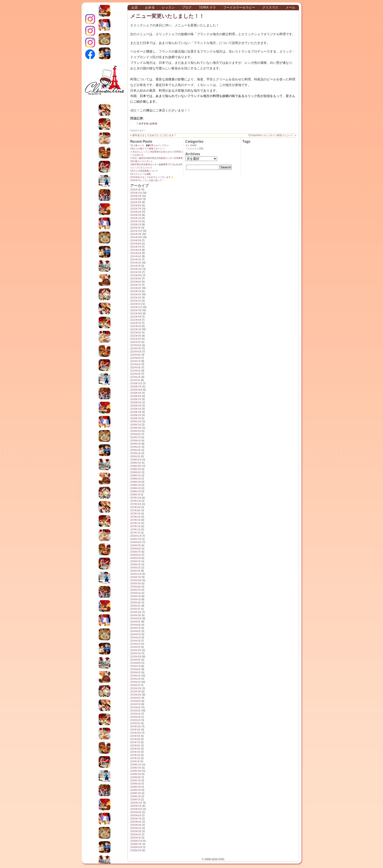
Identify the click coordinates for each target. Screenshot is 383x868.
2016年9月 (136, 545)
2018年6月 (136, 479)
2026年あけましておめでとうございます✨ (152, 177)
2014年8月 (136, 625)
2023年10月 (136, 275)
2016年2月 (135, 568)
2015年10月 (136, 580)
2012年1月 (135, 723)
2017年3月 (135, 526)
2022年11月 (136, 310)
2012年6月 (135, 707)
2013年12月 (136, 650)
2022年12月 (136, 307)
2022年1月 (135, 342)
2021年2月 (135, 377)
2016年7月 (135, 552)
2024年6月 (136, 250)
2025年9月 (136, 202)
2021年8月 (136, 358)
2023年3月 (136, 298)
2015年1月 (135, 609)
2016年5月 (136, 558)
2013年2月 (135, 682)
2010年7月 (135, 781)
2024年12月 (136, 231)
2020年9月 (136, 393)
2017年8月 (135, 510)
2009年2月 (136, 835)
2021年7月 (135, 361)
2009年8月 (136, 815)
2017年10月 (136, 504)
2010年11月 (136, 768)
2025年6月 (136, 212)
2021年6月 (135, 364)
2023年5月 (136, 291)
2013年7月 (135, 666)
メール (290, 7)
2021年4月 (135, 371)
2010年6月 (136, 784)
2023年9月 (136, 279)
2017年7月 (135, 514)
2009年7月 (136, 819)
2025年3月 (136, 221)
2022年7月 (136, 323)
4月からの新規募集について (144, 171)
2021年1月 (135, 380)
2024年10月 (136, 237)
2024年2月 (136, 263)
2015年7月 (135, 590)
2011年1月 (135, 761)
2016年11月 (136, 539)
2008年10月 (136, 847)
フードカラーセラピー (239, 7)
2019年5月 (136, 444)
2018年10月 (136, 466)
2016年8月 (136, 549)
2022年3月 (136, 336)
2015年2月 (136, 606)
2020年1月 (136, 418)
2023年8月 (136, 282)
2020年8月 (136, 396)
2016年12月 (136, 536)
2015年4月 (136, 599)
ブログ (187, 7)
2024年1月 (135, 266)
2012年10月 (136, 695)
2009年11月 (136, 806)
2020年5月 (136, 406)
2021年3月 (135, 374)
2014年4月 (135, 638)
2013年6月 (135, 669)
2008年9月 (136, 850)
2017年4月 (135, 523)
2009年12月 (136, 803)
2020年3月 (136, 412)
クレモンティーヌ (90, 31)
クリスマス (270, 7)
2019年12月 (136, 422)
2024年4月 (136, 256)
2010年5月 (136, 787)
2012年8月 (136, 701)
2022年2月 (136, 339)
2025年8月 (136, 206)
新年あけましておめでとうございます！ (154, 135)
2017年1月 (135, 533)
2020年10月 (136, 390)
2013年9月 (135, 660)
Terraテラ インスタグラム (90, 43)
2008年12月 (136, 841)
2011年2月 (135, 758)
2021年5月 (136, 368)
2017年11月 (136, 501)
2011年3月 (135, 755)
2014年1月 (135, 647)
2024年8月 (136, 244)
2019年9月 (136, 431)
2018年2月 (136, 491)
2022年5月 (136, 329)
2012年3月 (135, 717)
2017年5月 (135, 520)
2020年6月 (136, 402)
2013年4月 (135, 676)
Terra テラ (207, 7)
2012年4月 (135, 714)
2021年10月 (136, 352)
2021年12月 (136, 345)
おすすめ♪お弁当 (148, 124)
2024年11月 (136, 234)
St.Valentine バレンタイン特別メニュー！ (271, 135)
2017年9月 (135, 507)
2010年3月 (136, 793)
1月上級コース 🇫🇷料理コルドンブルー (149, 145)
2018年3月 (136, 488)
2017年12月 (136, 498)
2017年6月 (135, 517)
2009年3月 (136, 831)
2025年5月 (136, 215)
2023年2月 (136, 301)
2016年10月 (136, 542)
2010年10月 (136, 771)
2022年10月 (136, 314)
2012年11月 (136, 692)
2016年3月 (135, 564)
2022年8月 (136, 320)
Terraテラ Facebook (90, 54)
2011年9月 (135, 736)
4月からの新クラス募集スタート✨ (148, 149)
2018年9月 (136, 469)
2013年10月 (136, 657)
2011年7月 (135, 742)
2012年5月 (136, 711)
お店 (135, 7)
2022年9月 (136, 317)
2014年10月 (136, 618)
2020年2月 (136, 415)
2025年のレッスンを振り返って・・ (148, 180)
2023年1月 (135, 304)
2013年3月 (135, 679)
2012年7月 (135, 704)
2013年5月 (135, 673)
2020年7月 (136, 399)
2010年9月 (136, 774)
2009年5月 (136, 825)
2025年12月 (136, 193)
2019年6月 (136, 441)
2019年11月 (136, 425)
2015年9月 (136, 584)
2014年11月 (136, 615)
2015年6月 (136, 593)
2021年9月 (135, 355)
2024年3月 (136, 260)
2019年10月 (136, 428)
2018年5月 (136, 482)
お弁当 (150, 7)
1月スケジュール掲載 (140, 174)
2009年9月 (136, 812)
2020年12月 (136, 383)
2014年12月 (136, 612)
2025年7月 (136, 209)
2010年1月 (135, 800)
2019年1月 (135, 456)
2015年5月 (136, 596)
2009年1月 (136, 838)
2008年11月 (136, 844)
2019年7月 (135, 437)
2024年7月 (136, 247)
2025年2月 (136, 225)
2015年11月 (136, 577)
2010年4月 (136, 790)
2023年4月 (136, 294)
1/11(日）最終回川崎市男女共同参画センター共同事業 (156, 158)
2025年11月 (136, 196)
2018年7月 (135, 476)
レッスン (168, 7)
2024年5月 (136, 253)
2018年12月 (136, 460)
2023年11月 (136, 272)
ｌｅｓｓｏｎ (192, 149)
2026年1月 (135, 190)
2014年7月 (135, 628)
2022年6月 (136, 326)
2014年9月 (135, 622)
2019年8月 (136, 434)
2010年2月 (136, 796)
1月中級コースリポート (142, 161)
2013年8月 (136, 663)
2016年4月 (135, 561)
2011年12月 (136, 727)
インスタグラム (90, 19)
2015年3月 (135, 603)
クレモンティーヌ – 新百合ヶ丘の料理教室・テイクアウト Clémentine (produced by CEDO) (105, 84)
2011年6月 (135, 746)
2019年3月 (135, 450)
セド (142, 130)
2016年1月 (135, 571)
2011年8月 (135, 739)
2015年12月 (136, 574)
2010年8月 (136, 777)
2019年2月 (135, 453)
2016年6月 (136, 555)
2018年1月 (135, 495)
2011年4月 (135, 752)
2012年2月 (135, 720)
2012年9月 (135, 698)
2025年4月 (136, 218)
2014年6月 (135, 631)
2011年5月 (135, 749)
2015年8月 (136, 587)
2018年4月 (136, 485)
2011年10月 (136, 733)
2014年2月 (135, 644)
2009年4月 (136, 828)
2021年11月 (136, 348)
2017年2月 (135, 530)
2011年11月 (135, 730)
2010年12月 (136, 765)
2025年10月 (136, 199)
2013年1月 (135, 685)
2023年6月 (136, 288)
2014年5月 (136, 634)
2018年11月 (136, 463)
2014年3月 (135, 641)
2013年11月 (136, 653)
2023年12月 (136, 269)
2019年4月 (135, 447)
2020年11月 (136, 387)
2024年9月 (136, 240)
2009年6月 (136, 822)
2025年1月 (136, 228)
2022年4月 (136, 333)
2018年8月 (136, 472)
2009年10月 (136, 809)
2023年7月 (136, 285)
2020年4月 (136, 409)
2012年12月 (136, 688)
